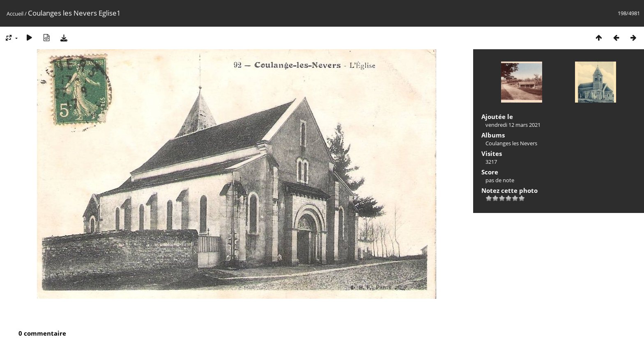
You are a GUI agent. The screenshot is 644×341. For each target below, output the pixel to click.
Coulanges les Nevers (511, 143)
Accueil (15, 14)
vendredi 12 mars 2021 (513, 125)
